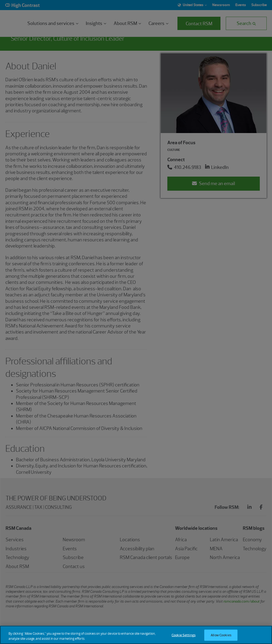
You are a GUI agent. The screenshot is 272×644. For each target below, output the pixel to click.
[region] (136, 635)
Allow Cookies (221, 635)
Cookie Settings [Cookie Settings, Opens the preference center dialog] (184, 635)
